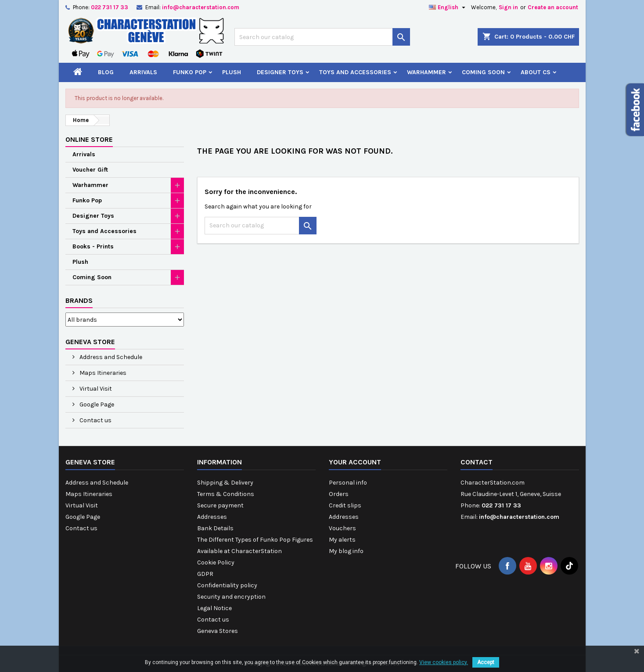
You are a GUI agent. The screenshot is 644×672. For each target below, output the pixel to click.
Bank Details (215, 528)
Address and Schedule (110, 357)
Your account (355, 462)
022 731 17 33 (110, 7)
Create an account (553, 7)
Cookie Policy (216, 562)
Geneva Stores (218, 631)
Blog (106, 72)
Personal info (348, 483)
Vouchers (342, 528)
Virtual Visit (95, 389)
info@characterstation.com (201, 7)
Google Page (96, 404)
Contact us (95, 420)
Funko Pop (190, 72)
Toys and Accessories (355, 72)
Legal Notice (214, 608)
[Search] (322, 37)
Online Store (89, 139)
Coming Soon (483, 72)
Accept (486, 662)
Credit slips (345, 505)
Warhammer (426, 72)
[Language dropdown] (448, 7)
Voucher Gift (90, 170)
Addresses (212, 517)
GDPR (205, 574)
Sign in (508, 7)
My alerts (342, 540)
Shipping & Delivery (225, 483)
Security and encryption (231, 597)
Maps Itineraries (102, 373)
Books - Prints (93, 246)
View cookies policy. (444, 662)
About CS (536, 72)
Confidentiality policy (227, 585)
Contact (477, 462)
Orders (339, 494)
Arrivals (143, 72)
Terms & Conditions (226, 494)
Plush (232, 72)
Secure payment (220, 505)
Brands (79, 300)
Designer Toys (280, 72)
